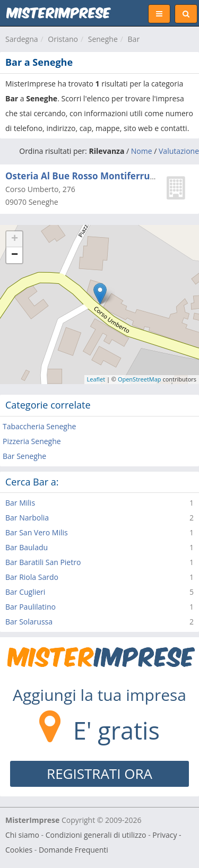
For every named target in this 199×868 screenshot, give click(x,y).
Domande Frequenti (73, 850)
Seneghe (103, 39)
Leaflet (96, 379)
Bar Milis (20, 503)
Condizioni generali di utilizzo (96, 835)
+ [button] (15, 239)
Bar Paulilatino (31, 607)
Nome (142, 151)
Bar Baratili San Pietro (43, 562)
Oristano (63, 39)
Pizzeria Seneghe (32, 441)
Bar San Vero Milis (37, 532)
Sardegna (22, 39)
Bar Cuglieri (25, 592)
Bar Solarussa (29, 622)
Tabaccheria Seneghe (39, 426)
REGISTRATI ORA (99, 774)
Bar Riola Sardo (32, 577)
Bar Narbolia (27, 518)
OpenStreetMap (140, 379)
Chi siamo (22, 835)
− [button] (15, 255)
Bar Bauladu (27, 547)
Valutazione (179, 151)
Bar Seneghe (24, 456)
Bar (134, 39)
